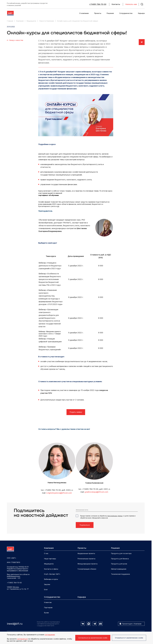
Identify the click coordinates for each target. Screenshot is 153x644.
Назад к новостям (16, 40)
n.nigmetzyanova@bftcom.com (59, 493)
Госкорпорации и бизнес (87, 569)
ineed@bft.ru (15, 624)
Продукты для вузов (119, 564)
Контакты (116, 4)
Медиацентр (49, 564)
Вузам (46, 613)
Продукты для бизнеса (120, 559)
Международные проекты (88, 564)
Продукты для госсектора (121, 553)
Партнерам (48, 608)
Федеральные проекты (86, 553)
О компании (84, 13)
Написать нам (131, 4)
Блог (46, 590)
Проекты (98, 13)
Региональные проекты (86, 559)
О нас (46, 553)
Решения (110, 13)
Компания (49, 548)
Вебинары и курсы (51, 579)
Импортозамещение (119, 569)
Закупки (47, 584)
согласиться (22, 639)
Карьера (141, 13)
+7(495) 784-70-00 (98, 4)
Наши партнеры (50, 559)
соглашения (50, 635)
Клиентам (48, 602)
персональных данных (115, 516)
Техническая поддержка (120, 574)
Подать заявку (76, 412)
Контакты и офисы (51, 569)
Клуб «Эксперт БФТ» (52, 574)
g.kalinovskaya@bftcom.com (96, 492)
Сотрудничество (126, 13)
